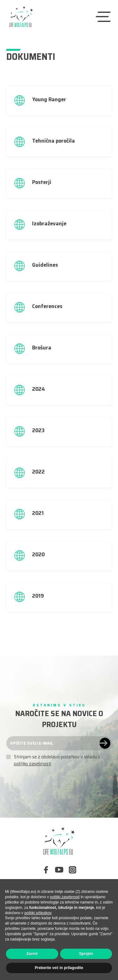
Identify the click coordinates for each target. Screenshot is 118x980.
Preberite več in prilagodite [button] (59, 968)
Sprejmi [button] (86, 954)
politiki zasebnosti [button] (65, 897)
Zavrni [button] (32, 954)
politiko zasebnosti (33, 764)
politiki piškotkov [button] (38, 913)
